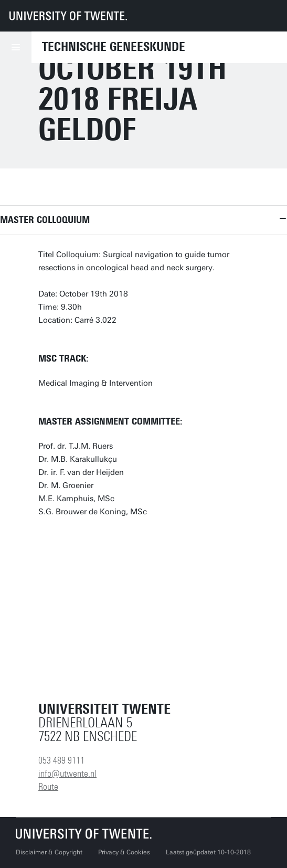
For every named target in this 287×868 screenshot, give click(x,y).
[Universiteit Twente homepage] (84, 834)
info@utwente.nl (67, 774)
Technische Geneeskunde (114, 47)
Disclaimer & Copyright (49, 852)
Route (48, 787)
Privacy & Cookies (124, 852)
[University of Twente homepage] (68, 16)
